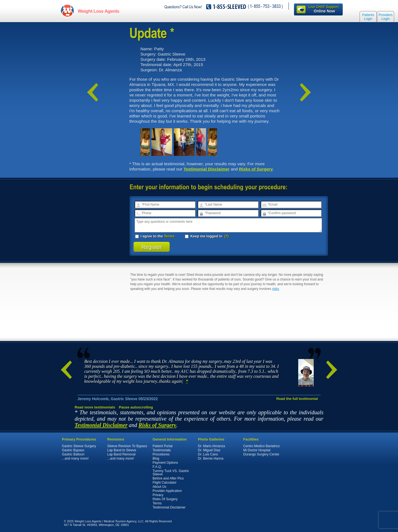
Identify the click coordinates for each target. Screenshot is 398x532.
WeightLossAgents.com (98, 11)
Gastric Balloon (73, 454)
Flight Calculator (165, 483)
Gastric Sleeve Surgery (79, 446)
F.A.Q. (157, 467)
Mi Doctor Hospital (257, 450)
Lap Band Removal (121, 454)
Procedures (161, 454)
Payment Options (165, 463)
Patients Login (368, 17)
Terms (169, 236)
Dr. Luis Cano (208, 454)
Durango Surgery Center (261, 454)
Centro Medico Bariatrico (261, 446)
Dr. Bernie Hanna (211, 458)
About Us (159, 487)
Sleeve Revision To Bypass (127, 446)
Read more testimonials (95, 407)
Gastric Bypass (73, 450)
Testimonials (162, 450)
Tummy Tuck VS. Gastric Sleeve (171, 473)
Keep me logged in (204, 236)
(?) (227, 236)
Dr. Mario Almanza (211, 446)
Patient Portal (163, 446)
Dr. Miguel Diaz (209, 450)
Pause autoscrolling (136, 407)
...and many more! (75, 458)
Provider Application (167, 491)
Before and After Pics (168, 478)
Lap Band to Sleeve (122, 450)
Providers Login (386, 17)
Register (152, 247)
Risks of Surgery (256, 169)
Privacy (158, 495)
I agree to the (155, 236)
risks (276, 289)
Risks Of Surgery (165, 499)
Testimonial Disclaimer (207, 169)
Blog (156, 458)
